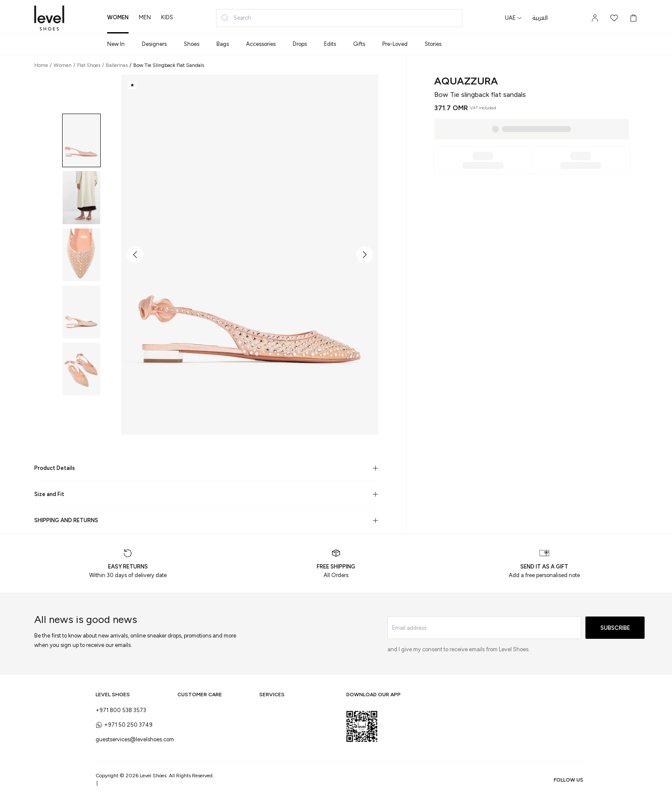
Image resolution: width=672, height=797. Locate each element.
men (145, 17)
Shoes (192, 44)
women (118, 17)
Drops (300, 44)
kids (167, 17)
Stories (433, 44)
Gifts (359, 44)
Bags (223, 44)
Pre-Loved (395, 44)
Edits (330, 44)
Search (236, 18)
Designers (154, 44)
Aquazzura (466, 81)
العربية (540, 18)
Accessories (261, 44)
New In (116, 44)
